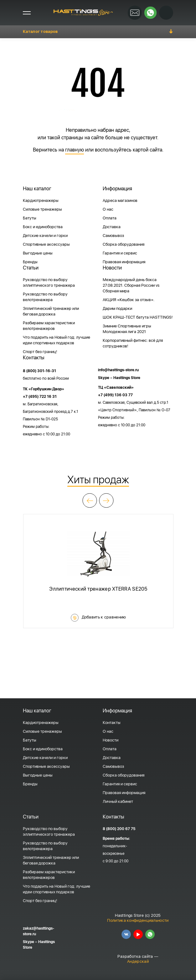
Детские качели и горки (45, 236)
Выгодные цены (38, 253)
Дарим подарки (117, 308)
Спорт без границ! (40, 352)
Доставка (112, 227)
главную (75, 150)
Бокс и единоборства (43, 227)
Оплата (110, 218)
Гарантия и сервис (120, 253)
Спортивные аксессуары (46, 244)
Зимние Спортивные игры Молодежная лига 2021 (127, 329)
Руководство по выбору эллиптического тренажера (49, 282)
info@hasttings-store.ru (118, 370)
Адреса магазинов (120, 200)
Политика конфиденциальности (138, 920)
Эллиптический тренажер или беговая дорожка (51, 311)
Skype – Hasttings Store (119, 378)
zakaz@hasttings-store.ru (39, 931)
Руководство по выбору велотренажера (45, 297)
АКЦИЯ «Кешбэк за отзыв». (129, 300)
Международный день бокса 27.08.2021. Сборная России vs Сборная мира (131, 285)
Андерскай (138, 961)
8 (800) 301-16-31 (39, 371)
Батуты (30, 218)
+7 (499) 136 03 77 (115, 395)
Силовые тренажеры (42, 209)
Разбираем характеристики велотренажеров (49, 326)
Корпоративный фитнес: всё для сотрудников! (133, 343)
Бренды (30, 262)
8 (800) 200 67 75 (119, 829)
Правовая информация (124, 262)
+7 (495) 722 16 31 (40, 397)
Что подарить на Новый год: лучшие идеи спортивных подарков (57, 340)
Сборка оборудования (124, 244)
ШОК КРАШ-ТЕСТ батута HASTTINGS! (138, 317)
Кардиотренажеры (41, 200)
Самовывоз (113, 236)
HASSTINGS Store (83, 13)
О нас (108, 209)
